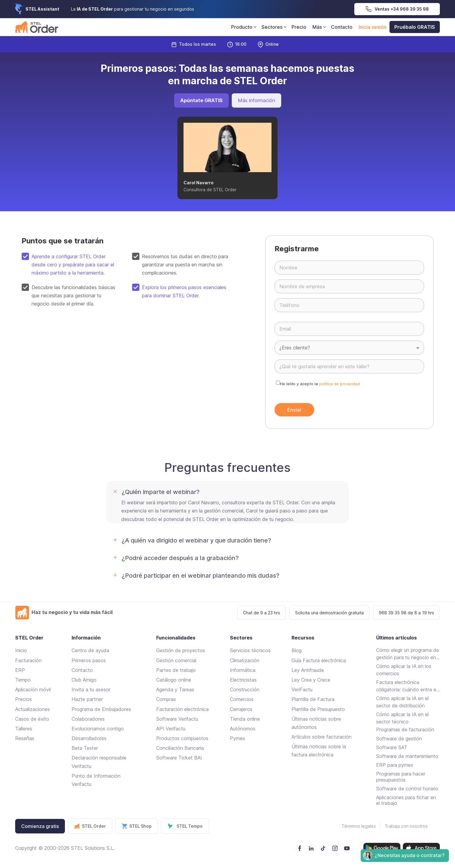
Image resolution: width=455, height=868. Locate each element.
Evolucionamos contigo (98, 729)
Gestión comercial (176, 660)
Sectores (275, 27)
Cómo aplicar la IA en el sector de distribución (402, 702)
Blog (297, 650)
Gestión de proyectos (181, 650)
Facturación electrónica (182, 709)
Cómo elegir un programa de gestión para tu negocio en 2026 (408, 654)
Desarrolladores (89, 738)
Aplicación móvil (33, 689)
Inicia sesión (372, 27)
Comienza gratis (40, 826)
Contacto (342, 27)
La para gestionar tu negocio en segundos (133, 9)
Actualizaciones (32, 709)
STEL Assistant (42, 9)
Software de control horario (407, 789)
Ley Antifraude (308, 670)
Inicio (21, 650)
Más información (256, 100)
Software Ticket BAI (179, 758)
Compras (166, 699)
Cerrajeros (241, 709)
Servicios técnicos (250, 650)
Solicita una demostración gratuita (329, 613)
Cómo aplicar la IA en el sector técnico (402, 718)
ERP (20, 670)
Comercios (242, 699)
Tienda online (245, 719)
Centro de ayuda (90, 650)
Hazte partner (87, 699)
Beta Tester (85, 748)
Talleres (24, 729)
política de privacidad (339, 384)
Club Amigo (84, 680)
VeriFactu (302, 689)
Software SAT (392, 747)
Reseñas (25, 738)
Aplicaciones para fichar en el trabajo (406, 800)
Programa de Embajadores (101, 709)
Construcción (245, 689)
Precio (299, 27)
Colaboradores (88, 719)
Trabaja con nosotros (406, 826)
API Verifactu (171, 729)
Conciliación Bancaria (180, 748)
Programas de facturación (405, 729)
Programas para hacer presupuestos (401, 777)
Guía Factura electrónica (319, 660)
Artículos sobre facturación (322, 737)
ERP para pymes (395, 765)
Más (320, 27)
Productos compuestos (182, 738)
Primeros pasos (89, 660)
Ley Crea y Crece (311, 680)
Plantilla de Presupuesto (318, 709)
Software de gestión (399, 739)
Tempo (23, 680)
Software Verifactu (177, 719)
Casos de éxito (32, 719)
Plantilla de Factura (313, 699)
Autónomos (243, 729)
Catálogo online (174, 680)
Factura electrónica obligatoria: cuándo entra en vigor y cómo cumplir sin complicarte (408, 686)
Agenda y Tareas (175, 689)
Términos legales (359, 826)
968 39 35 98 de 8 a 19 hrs (406, 613)
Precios (24, 699)
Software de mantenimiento (407, 756)
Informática (243, 670)
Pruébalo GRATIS (415, 27)
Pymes (238, 738)
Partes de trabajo (176, 670)
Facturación (28, 660)
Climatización (245, 660)
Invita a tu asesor (91, 689)
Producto (245, 27)
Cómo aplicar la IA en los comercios (404, 670)
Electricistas (243, 680)
